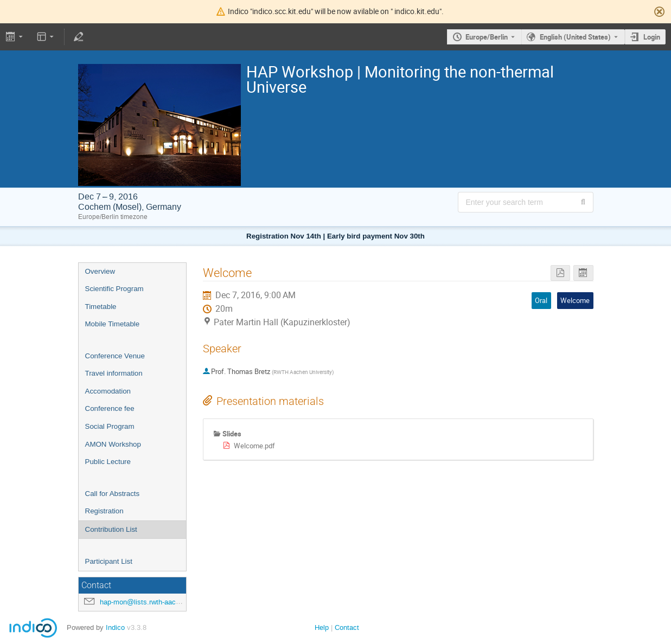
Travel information (114, 373)
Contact (347, 627)
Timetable (101, 307)
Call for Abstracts (113, 494)
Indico (115, 627)
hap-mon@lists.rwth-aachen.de (148, 602)
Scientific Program (114, 289)
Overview (100, 271)
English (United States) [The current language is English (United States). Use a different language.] (575, 37)
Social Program (110, 426)
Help (322, 627)
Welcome (575, 300)
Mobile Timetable (113, 324)
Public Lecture (108, 462)
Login (652, 37)
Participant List (109, 561)
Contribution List (111, 529)
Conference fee (110, 408)
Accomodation (108, 391)
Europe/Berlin (487, 37)
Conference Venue (115, 356)
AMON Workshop (113, 444)
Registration (104, 511)
